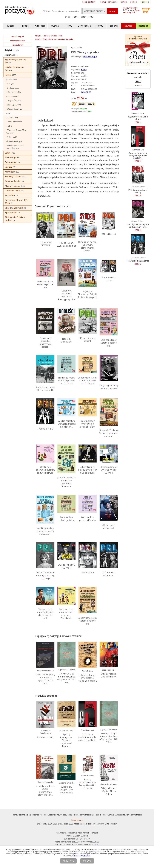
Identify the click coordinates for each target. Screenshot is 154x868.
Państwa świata (13, 181)
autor (83, 17)
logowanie (144, 2)
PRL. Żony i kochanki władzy (138, 191)
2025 (45, 824)
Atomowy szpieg (45, 737)
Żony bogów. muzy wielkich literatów (109, 387)
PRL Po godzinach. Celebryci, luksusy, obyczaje (45, 576)
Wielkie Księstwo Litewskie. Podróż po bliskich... (67, 424)
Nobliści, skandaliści (66, 340)
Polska (8, 75)
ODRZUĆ (87, 861)
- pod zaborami (12, 96)
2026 (39, 824)
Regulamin (67, 815)
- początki (10, 84)
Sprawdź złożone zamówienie (138, 38)
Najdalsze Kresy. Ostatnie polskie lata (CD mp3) (67, 381)
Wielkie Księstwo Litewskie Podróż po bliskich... (45, 531)
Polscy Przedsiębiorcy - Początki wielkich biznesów (88, 784)
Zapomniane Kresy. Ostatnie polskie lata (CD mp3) (88, 381)
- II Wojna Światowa (14, 109)
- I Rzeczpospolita (13, 92)
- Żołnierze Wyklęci (14, 141)
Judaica (9, 167)
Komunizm (10, 172)
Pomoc (103, 815)
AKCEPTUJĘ (68, 861)
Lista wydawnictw (96, 824)
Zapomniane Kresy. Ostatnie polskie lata (88, 621)
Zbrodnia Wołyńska (14, 208)
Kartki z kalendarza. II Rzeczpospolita (45, 389)
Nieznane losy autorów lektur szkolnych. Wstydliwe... (66, 614)
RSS (97, 845)
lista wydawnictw (18, 41)
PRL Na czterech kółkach (88, 340)
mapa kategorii (18, 37)
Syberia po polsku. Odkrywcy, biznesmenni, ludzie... (88, 246)
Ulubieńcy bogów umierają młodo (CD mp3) (109, 470)
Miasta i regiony (12, 186)
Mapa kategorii (81, 824)
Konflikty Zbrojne (13, 177)
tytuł (92, 17)
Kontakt (111, 815)
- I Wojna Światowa (14, 101)
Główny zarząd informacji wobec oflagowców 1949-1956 (67, 678)
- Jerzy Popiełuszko (14, 122)
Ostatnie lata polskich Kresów (88, 519)
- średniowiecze (13, 88)
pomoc (134, 2)
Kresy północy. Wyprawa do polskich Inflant (88, 424)
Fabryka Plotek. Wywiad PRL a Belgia (109, 791)
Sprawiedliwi (11, 213)
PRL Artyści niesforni (45, 244)
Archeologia (11, 158)
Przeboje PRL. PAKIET (109, 279)
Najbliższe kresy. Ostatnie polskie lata (45, 285)
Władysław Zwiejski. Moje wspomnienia (66, 790)
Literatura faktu (12, 191)
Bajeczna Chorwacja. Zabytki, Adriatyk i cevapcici (88, 294)
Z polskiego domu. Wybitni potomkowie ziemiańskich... (45, 791)
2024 (50, 824)
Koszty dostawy (55, 815)
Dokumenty (10, 162)
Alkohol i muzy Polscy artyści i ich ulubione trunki (88, 470)
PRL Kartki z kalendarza (109, 574)
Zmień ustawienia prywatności (129, 815)
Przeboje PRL (88, 573)
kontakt (124, 2)
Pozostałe (10, 195)
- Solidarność (11, 137)
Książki (8, 50)
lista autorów (18, 45)
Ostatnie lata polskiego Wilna (67, 519)
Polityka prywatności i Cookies (86, 815)
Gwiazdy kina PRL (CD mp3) (66, 566)
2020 (71, 824)
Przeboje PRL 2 (45, 429)
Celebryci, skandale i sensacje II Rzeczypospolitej (67, 295)
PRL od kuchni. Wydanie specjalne (67, 244)
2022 (60, 824)
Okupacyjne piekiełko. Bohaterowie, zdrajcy (45, 343)
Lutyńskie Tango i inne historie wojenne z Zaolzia (88, 678)
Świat (8, 153)
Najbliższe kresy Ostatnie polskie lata (109, 343)
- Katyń (9, 126)
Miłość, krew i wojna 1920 (109, 527)
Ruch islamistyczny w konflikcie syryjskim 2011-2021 (45, 679)
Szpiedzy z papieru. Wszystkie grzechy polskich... (88, 737)
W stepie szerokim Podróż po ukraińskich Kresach (66, 482)
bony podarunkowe (109, 2)
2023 (55, 824)
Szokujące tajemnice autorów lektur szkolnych (45, 470)
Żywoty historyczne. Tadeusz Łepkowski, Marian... (67, 740)
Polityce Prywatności (82, 856)
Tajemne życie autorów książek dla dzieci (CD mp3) (45, 614)
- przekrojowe (12, 79)
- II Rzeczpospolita (14, 105)
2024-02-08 (86, 92)
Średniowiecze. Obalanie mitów (109, 675)
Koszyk (43, 815)
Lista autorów (111, 824)
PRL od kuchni (109, 234)
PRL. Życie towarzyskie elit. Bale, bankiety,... (138, 226)
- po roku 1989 (12, 118)
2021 (66, 824)
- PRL (8, 113)
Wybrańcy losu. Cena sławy (138, 118)
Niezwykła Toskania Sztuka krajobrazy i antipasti (109, 433)
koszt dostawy (89, 2)
